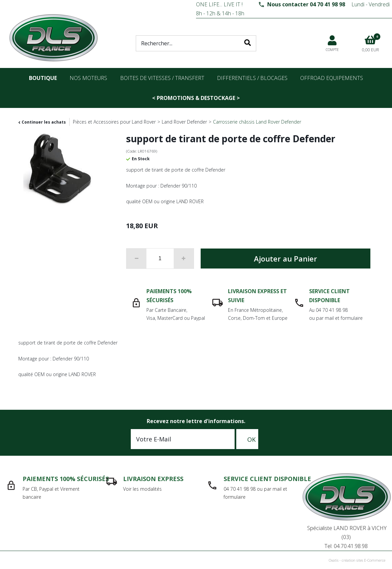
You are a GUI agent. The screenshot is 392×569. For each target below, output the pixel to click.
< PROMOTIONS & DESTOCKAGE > (196, 98)
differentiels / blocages (252, 78)
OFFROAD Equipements (332, 78)
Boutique (43, 78)
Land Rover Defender (184, 122)
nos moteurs (88, 78)
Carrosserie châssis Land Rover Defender (257, 122)
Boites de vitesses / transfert (162, 78)
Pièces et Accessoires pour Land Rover (114, 122)
